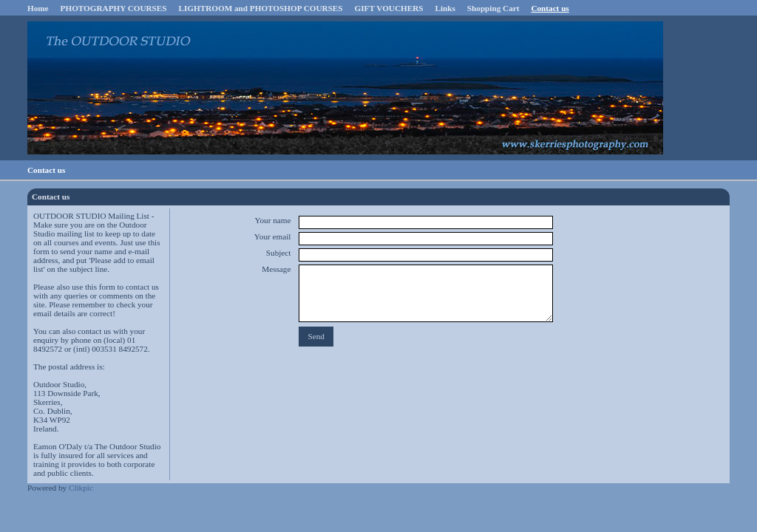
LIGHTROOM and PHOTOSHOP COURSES (261, 8)
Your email (273, 236)
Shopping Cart (493, 8)
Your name (272, 220)
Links (445, 8)
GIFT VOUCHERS (389, 8)
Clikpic (81, 488)
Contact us (550, 8)
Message (276, 269)
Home (38, 8)
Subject (279, 253)
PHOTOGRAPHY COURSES (114, 8)
